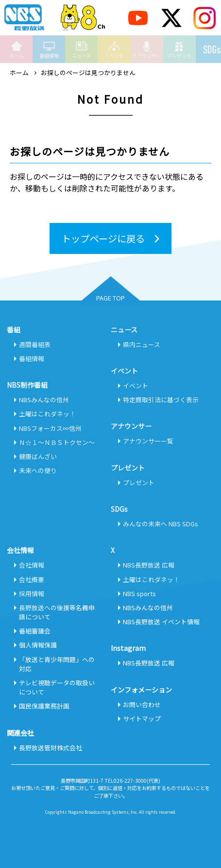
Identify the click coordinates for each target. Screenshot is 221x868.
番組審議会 (35, 631)
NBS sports (139, 593)
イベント (114, 50)
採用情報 (32, 593)
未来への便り (38, 470)
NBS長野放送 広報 (149, 565)
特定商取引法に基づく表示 (161, 400)
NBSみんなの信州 (44, 400)
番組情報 (49, 50)
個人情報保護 (38, 645)
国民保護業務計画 (44, 706)
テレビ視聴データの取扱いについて (57, 687)
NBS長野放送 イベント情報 (161, 622)
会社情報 (32, 565)
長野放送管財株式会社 (51, 748)
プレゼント (179, 50)
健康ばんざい (38, 456)
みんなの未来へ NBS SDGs (161, 524)
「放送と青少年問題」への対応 (57, 664)
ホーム (17, 50)
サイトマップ (142, 718)
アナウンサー (147, 50)
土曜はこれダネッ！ (47, 414)
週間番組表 (35, 344)
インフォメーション (141, 690)
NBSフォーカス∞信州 (50, 428)
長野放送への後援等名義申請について (57, 612)
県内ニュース (142, 344)
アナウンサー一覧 (148, 441)
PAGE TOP (110, 298)
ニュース (81, 50)
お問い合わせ (142, 704)
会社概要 (32, 579)
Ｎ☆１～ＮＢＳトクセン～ (57, 442)
